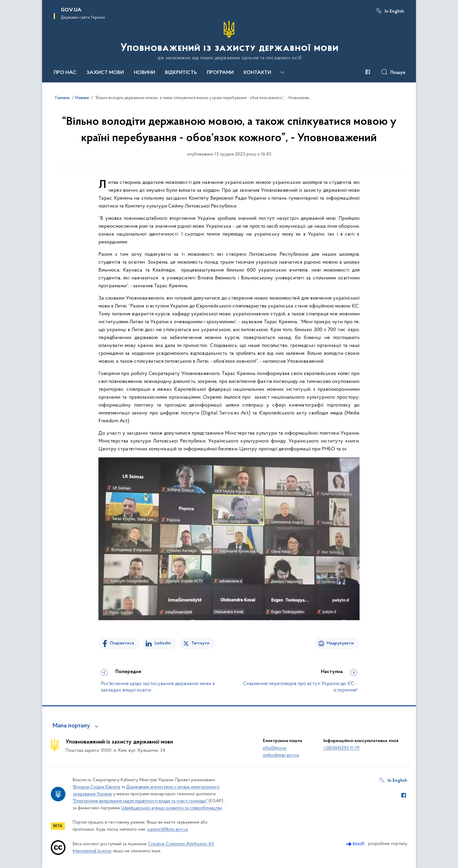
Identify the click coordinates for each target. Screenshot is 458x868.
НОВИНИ (144, 73)
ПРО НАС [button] (65, 73)
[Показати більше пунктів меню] (282, 72)
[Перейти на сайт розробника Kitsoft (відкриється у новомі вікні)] (356, 844)
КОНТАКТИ (257, 73)
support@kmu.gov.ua (168, 829)
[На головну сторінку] (229, 41)
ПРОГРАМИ (220, 73)
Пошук (398, 73)
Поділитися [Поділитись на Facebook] (122, 643)
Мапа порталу (71, 726)
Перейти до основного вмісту (4, 4)
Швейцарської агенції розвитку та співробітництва (172, 808)
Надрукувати (340, 643)
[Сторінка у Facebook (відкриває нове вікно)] (368, 72)
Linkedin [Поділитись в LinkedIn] (163, 643)
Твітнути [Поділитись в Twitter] (200, 643)
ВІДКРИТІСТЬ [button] (181, 73)
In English (394, 11)
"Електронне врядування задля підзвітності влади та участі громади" (140, 801)
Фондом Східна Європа (96, 787)
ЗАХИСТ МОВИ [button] (105, 73)
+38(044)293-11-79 (341, 748)
